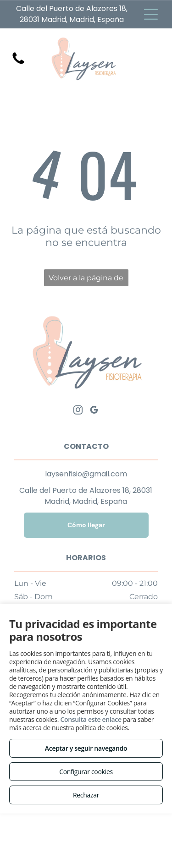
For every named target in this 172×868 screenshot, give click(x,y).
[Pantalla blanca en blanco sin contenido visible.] (18, 63)
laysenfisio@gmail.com (86, 474)
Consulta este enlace (91, 719)
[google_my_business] (94, 411)
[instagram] (78, 411)
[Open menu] (151, 14)
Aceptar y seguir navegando (86, 748)
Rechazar (86, 795)
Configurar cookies (86, 772)
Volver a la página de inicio (86, 280)
